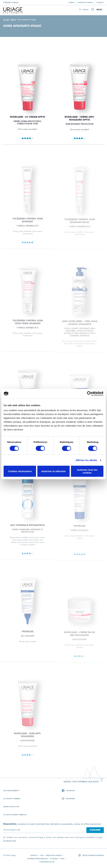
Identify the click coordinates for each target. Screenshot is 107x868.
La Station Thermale (12, 799)
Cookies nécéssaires (20, 471)
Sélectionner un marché (91, 855)
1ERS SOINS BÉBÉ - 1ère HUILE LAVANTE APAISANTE (79, 324)
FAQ (42, 855)
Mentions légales (54, 855)
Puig (62, 859)
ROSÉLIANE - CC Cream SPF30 (28, 117)
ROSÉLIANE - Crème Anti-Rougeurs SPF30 (79, 118)
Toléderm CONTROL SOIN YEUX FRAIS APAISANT (28, 323)
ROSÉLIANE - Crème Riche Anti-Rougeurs (79, 635)
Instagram (68, 799)
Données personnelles (38, 859)
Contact (100, 2)
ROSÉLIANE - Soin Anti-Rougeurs (28, 736)
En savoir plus (10, 840)
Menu (99, 10)
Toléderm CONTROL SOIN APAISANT (28, 221)
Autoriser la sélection (53, 471)
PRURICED (79, 527)
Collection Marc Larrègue (15, 815)
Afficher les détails (86, 460)
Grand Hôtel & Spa (11, 807)
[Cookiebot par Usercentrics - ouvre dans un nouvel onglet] (89, 393)
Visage (13, 20)
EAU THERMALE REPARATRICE (28, 527)
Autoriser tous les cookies (87, 471)
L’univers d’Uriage (11, 2)
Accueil (6, 20)
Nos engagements (11, 790)
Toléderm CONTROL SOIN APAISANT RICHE (79, 222)
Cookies (54, 859)
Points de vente (86, 2)
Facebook (68, 791)
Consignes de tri (47, 862)
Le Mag (71, 2)
